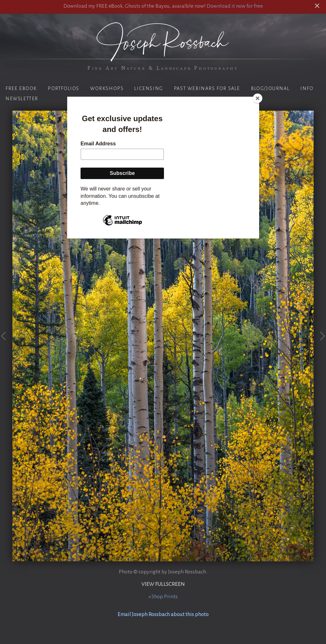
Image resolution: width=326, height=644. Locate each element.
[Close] (258, 98)
